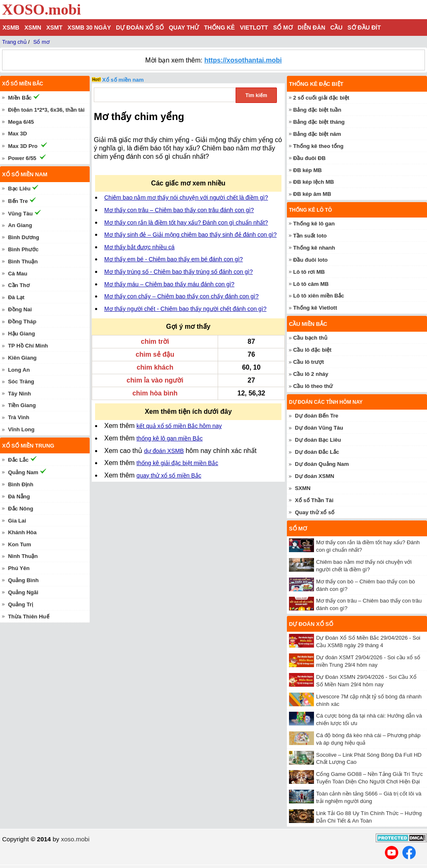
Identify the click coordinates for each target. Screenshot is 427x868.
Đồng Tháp (22, 321)
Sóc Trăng (21, 381)
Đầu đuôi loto (310, 260)
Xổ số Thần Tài (314, 500)
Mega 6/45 (21, 122)
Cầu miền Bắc (308, 324)
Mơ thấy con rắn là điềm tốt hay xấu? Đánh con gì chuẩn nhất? (186, 223)
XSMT (54, 28)
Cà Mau (18, 274)
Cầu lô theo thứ (313, 386)
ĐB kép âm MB (312, 194)
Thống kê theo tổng (318, 146)
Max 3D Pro (23, 146)
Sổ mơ (283, 28)
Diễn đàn (311, 28)
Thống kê (219, 28)
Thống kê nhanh (314, 248)
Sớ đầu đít (364, 28)
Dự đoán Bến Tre (316, 416)
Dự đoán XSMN (314, 476)
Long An (19, 370)
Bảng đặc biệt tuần (317, 110)
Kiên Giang (22, 358)
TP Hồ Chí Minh (28, 346)
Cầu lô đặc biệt (312, 350)
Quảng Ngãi (23, 592)
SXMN (303, 488)
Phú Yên (19, 568)
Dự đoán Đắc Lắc (317, 452)
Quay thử (184, 28)
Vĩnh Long (21, 429)
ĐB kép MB (308, 170)
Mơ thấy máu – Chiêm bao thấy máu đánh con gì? (169, 284)
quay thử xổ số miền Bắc (169, 475)
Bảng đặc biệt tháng (319, 122)
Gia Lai (17, 521)
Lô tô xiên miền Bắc (319, 296)
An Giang (20, 225)
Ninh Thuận (23, 556)
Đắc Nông (20, 509)
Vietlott (254, 28)
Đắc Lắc (18, 460)
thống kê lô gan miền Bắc (170, 438)
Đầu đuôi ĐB (309, 158)
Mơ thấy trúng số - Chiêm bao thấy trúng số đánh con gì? (178, 272)
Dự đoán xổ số (140, 28)
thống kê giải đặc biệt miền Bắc (177, 463)
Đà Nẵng (19, 497)
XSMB (11, 28)
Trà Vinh (19, 417)
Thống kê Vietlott (315, 308)
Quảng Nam (23, 472)
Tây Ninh (19, 394)
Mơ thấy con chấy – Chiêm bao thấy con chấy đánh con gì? (181, 296)
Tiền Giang (22, 405)
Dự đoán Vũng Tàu (319, 428)
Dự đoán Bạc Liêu (318, 440)
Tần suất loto (310, 236)
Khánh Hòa (22, 532)
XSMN (33, 28)
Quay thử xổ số (315, 512)
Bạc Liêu (19, 189)
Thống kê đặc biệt (316, 84)
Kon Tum (19, 544)
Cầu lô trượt (309, 362)
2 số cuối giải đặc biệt (321, 98)
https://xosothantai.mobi (243, 60)
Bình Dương (24, 237)
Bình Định (21, 484)
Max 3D (18, 134)
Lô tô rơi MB (309, 272)
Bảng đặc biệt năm (317, 134)
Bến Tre (18, 201)
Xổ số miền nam (123, 80)
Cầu (336, 28)
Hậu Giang (21, 334)
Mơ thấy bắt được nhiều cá (139, 247)
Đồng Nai (20, 309)
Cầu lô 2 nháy (311, 374)
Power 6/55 (22, 158)
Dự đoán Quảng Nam (322, 464)
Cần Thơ (19, 285)
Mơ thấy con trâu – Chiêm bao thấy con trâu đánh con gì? (179, 210)
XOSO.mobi (41, 10)
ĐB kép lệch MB (314, 182)
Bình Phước (23, 249)
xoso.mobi (75, 839)
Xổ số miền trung (28, 446)
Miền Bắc (20, 98)
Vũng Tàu (20, 214)
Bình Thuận (23, 261)
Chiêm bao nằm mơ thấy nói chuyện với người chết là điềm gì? (186, 198)
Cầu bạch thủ (310, 338)
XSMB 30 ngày (89, 28)
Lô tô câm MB (311, 284)
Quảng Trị (20, 604)
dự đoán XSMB (164, 451)
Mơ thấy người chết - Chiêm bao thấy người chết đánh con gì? (185, 309)
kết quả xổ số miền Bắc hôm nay (179, 426)
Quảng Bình (23, 580)
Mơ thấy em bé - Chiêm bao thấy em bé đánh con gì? (173, 259)
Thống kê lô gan (314, 224)
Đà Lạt (16, 297)
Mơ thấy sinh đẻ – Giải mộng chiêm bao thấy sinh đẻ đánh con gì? (190, 235)
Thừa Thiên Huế (28, 617)
